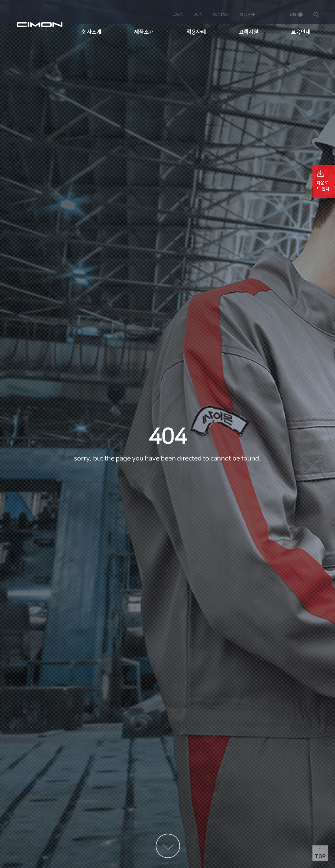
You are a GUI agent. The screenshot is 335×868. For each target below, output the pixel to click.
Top (320, 856)
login (178, 10)
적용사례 (196, 28)
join (198, 10)
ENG (296, 10)
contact (221, 10)
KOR (273, 10)
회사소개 (92, 28)
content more (168, 846)
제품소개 (144, 28)
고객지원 (248, 28)
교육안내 (301, 28)
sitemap (248, 10)
